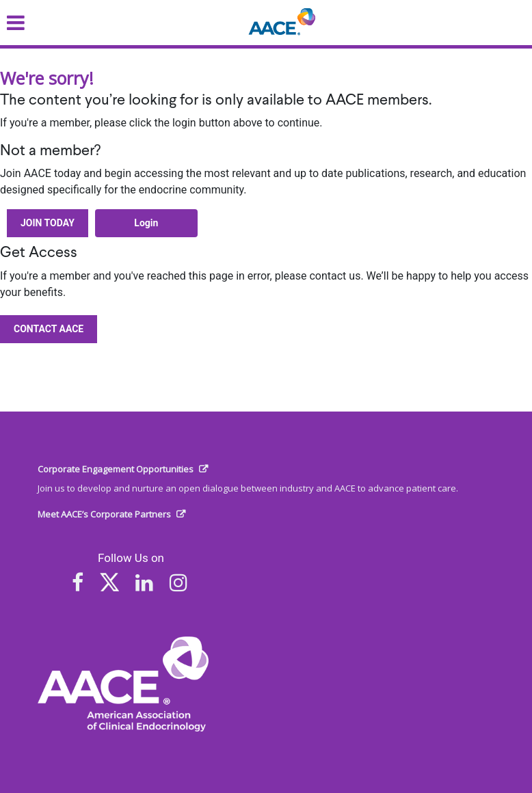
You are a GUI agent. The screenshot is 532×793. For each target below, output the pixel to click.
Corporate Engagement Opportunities (116, 469)
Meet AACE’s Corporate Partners (104, 514)
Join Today (48, 223)
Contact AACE (49, 329)
